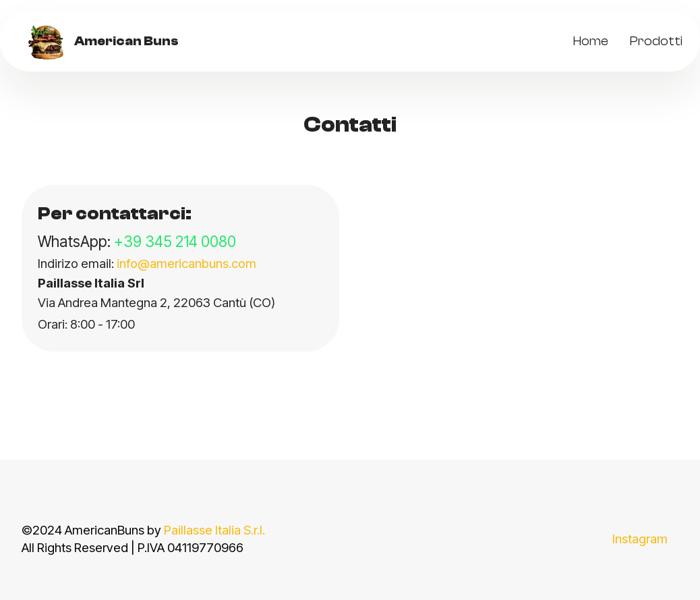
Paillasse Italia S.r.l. (214, 530)
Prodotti (656, 41)
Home (591, 41)
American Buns (126, 42)
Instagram (640, 539)
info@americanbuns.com (186, 264)
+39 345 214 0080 (175, 241)
